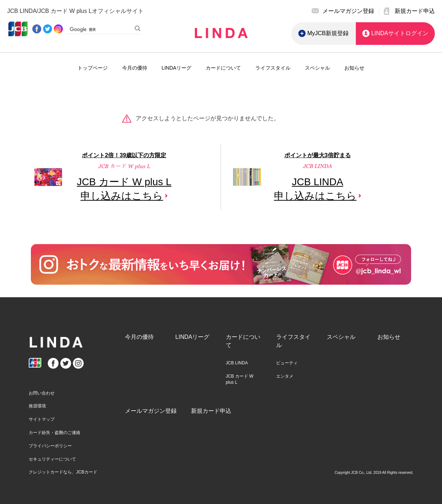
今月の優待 (135, 68)
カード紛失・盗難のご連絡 (55, 433)
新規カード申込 (211, 411)
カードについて (223, 68)
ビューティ (287, 363)
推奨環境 (37, 406)
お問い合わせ (42, 393)
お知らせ (354, 68)
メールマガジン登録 (151, 411)
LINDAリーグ (176, 68)
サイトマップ (42, 419)
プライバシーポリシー (50, 446)
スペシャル (317, 68)
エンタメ (285, 376)
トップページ (93, 68)
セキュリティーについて (52, 459)
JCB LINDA (237, 363)
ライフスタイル (273, 68)
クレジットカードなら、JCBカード (63, 472)
